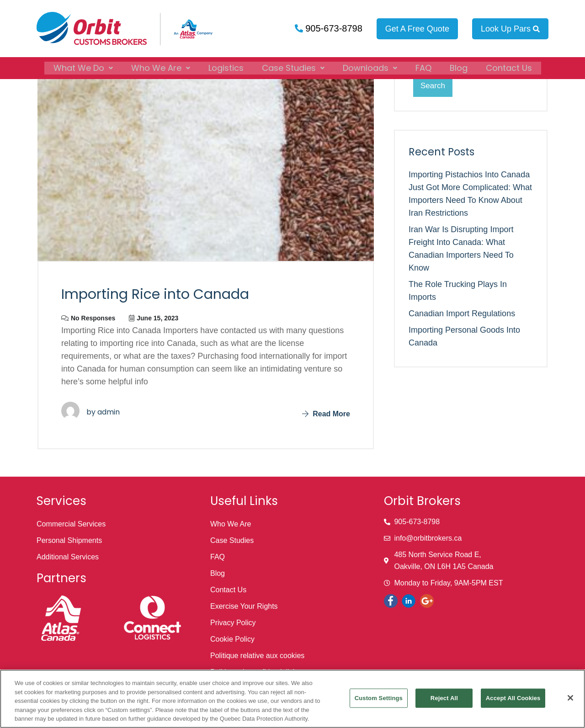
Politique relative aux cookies (257, 656)
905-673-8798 (333, 28)
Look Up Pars (510, 29)
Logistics (226, 67)
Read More (326, 414)
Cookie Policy (232, 639)
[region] (292, 699)
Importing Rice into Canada (155, 294)
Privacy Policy (233, 623)
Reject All (444, 698)
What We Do (83, 67)
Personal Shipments (69, 540)
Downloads (370, 67)
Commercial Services (71, 524)
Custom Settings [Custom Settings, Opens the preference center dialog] (379, 698)
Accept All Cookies (513, 698)
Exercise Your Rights (244, 606)
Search (433, 86)
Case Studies (293, 67)
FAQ (423, 67)
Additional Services (68, 557)
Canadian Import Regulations (462, 314)
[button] (83, 67)
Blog (459, 67)
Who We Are (161, 67)
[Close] (570, 698)
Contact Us (509, 67)
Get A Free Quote (417, 29)
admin (109, 412)
